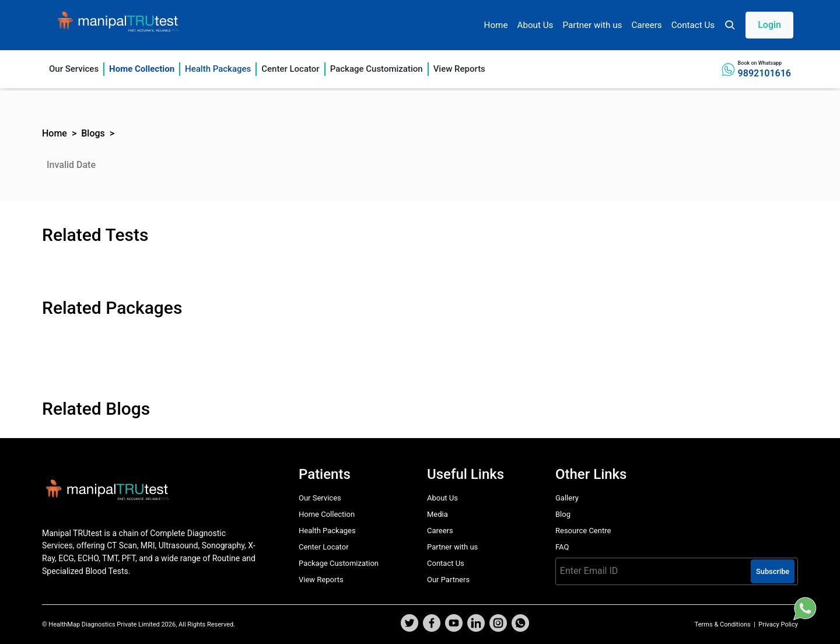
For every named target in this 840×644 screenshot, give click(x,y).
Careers (646, 25)
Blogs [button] (93, 133)
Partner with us (592, 25)
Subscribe (773, 571)
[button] (759, 25)
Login (769, 25)
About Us (535, 25)
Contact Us (693, 25)
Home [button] (55, 133)
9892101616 (764, 73)
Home (496, 25)
